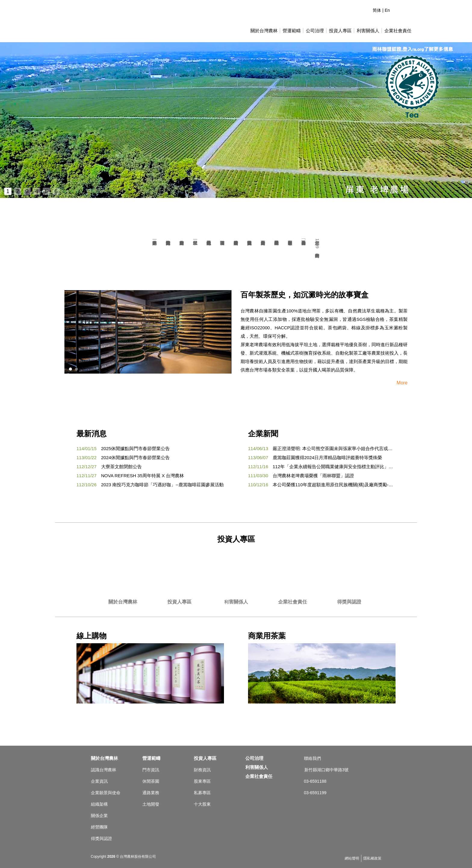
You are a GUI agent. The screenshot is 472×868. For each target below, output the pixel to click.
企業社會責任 (398, 31)
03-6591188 (315, 781)
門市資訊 (151, 770)
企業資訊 (99, 781)
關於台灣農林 (264, 31)
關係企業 (99, 816)
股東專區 (202, 781)
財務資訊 (202, 770)
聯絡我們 (312, 758)
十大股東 (202, 804)
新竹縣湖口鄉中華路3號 (327, 770)
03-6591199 (315, 793)
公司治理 (315, 31)
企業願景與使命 (106, 793)
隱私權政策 (372, 858)
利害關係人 (236, 602)
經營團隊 (99, 827)
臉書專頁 (408, 9)
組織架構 (99, 804)
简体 (377, 10)
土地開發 (151, 804)
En (387, 10)
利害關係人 (368, 31)
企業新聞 (263, 434)
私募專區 (202, 793)
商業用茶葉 (322, 667)
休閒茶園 (151, 781)
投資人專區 (340, 31)
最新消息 (92, 434)
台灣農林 (90, 24)
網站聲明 (352, 858)
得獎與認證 (349, 602)
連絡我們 (397, 9)
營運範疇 (292, 31)
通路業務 (151, 793)
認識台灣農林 (104, 770)
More (402, 383)
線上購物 (150, 667)
